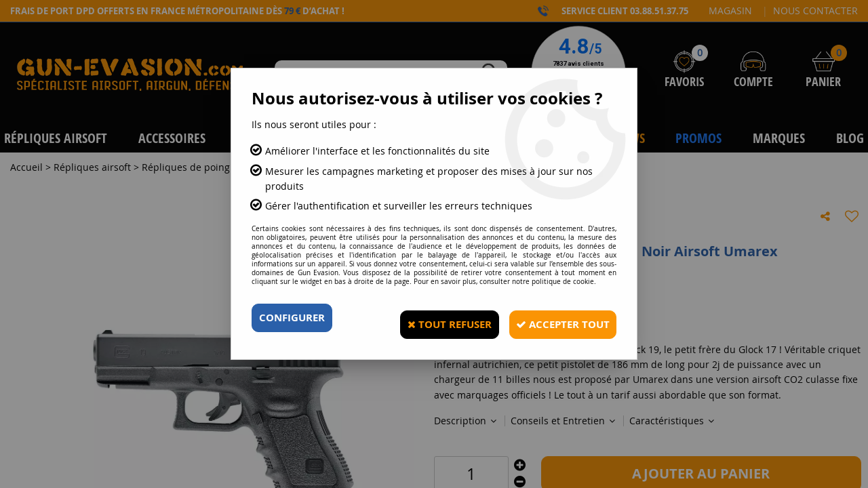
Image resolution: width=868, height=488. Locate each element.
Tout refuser (433, 318)
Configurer (295, 318)
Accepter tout (556, 318)
